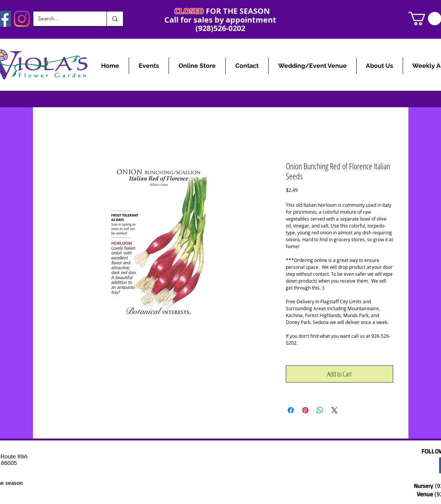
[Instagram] (22, 19)
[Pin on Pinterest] (305, 410)
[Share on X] (334, 410)
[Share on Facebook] (291, 410)
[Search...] (64, 19)
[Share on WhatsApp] (320, 410)
